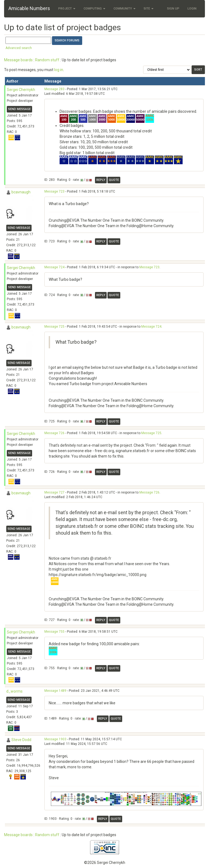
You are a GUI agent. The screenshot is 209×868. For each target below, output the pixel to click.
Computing (94, 9)
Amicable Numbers (29, 8)
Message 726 (54, 433)
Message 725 (54, 327)
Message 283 (54, 89)
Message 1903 (55, 739)
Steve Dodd (21, 740)
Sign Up (173, 9)
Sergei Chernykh (21, 90)
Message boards (18, 60)
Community (125, 9)
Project (67, 9)
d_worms (14, 691)
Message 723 (54, 191)
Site (149, 9)
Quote (114, 180)
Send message (19, 109)
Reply (101, 180)
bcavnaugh (21, 192)
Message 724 (54, 267)
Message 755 (54, 632)
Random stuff (47, 60)
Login (192, 9)
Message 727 (54, 492)
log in (59, 70)
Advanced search (19, 48)
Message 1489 (55, 691)
